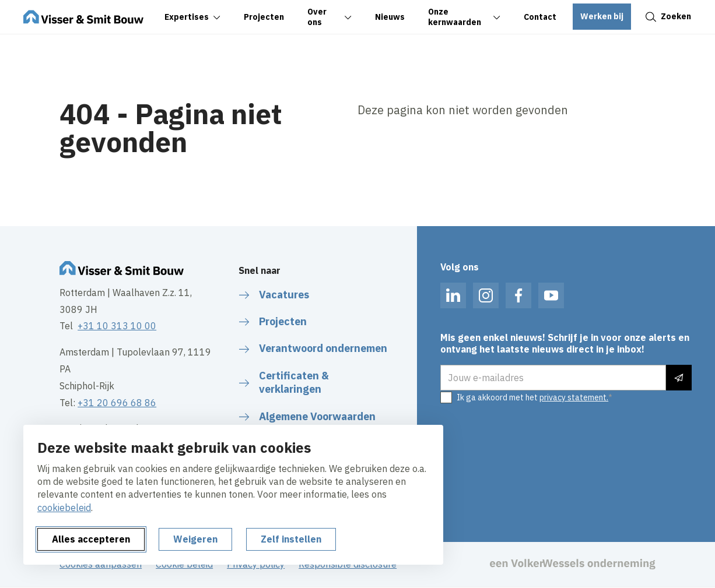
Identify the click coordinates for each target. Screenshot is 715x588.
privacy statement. (574, 397)
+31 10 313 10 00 (117, 326)
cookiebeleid (64, 508)
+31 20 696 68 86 (117, 403)
